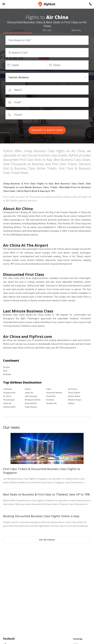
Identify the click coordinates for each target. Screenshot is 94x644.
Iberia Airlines (31, 403)
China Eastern (74, 393)
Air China (7, 396)
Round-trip (18, 30)
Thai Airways (9, 400)
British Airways (75, 400)
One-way (47, 30)
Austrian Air (52, 403)
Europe (6, 367)
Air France (72, 389)
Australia (7, 374)
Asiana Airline (74, 396)
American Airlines (54, 393)
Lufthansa (8, 389)
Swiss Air (7, 403)
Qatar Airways (31, 396)
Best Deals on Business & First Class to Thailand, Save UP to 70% (46, 494)
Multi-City (76, 30)
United (28, 389)
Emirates (50, 400)
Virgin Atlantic (31, 407)
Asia (5, 371)
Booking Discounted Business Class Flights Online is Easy (41, 516)
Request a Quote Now (47, 130)
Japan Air (29, 393)
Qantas (71, 403)
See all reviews (47, 540)
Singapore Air (9, 393)
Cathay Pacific (9, 407)
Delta (49, 389)
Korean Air (51, 396)
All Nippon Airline (32, 400)
